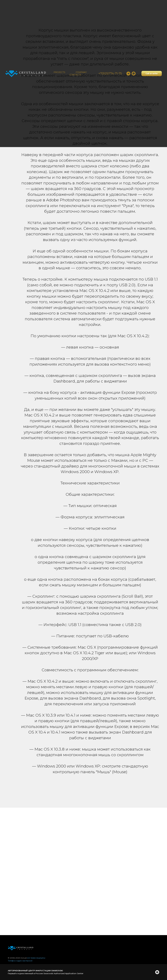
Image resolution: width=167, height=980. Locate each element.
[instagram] (157, 972)
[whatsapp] (134, 74)
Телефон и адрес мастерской (20, 961)
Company (81, 72)
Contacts (75, 75)
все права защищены (36, 958)
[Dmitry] (128, 74)
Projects (59, 72)
